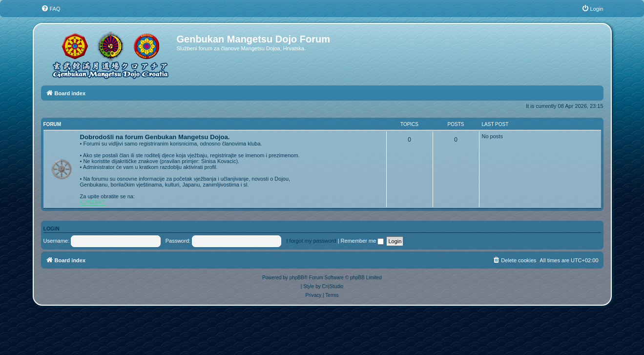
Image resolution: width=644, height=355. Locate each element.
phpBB (297, 278)
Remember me (363, 241)
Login (52, 229)
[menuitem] (51, 9)
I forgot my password (312, 241)
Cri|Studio (333, 286)
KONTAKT (93, 202)
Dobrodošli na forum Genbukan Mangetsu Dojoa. (155, 137)
